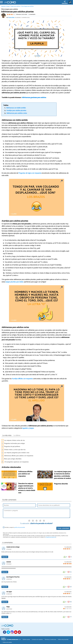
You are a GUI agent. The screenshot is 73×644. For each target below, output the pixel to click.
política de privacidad (20, 527)
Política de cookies (7, 642)
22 (71, 587)
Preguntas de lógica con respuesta (30, 173)
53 (71, 602)
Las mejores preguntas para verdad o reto (17, 453)
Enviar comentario (63, 528)
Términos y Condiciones (50, 640)
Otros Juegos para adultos (27, 6)
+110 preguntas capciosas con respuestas (16, 462)
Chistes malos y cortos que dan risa (15, 450)
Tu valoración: (25, 524)
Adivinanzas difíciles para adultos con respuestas (19, 456)
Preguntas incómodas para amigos (14, 443)
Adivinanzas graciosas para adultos (34, 98)
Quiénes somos (26, 640)
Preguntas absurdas (61, 484)
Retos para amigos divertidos (13, 459)
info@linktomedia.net (51, 537)
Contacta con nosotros (37, 640)
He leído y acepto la (15, 527)
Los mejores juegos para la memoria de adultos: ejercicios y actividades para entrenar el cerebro (62, 475)
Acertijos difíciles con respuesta (22, 379)
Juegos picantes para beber (15, 282)
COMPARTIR (65, 3)
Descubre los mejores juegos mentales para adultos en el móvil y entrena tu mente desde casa (27, 488)
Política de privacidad (63, 640)
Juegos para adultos (15, 6)
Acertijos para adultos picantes (16, 111)
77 (71, 617)
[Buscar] (70, 2)
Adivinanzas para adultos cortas (17, 113)
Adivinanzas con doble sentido (16, 108)
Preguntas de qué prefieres (12, 446)
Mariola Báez (11, 18)
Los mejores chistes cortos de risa (14, 440)
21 (71, 572)
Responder (5, 557)
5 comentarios (32, 14)
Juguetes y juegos (5, 6)
